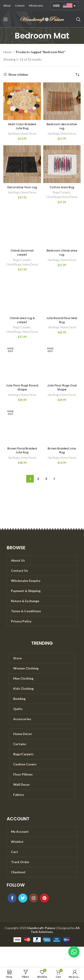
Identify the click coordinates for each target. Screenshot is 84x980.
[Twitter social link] (23, 898)
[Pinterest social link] (44, 898)
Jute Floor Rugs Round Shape (22, 387)
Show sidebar (18, 75)
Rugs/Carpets (61, 192)
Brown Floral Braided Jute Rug (22, 450)
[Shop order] (77, 75)
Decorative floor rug (22, 187)
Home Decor (29, 134)
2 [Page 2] (38, 479)
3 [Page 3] (46, 479)
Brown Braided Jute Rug (62, 450)
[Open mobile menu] (6, 19)
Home (8, 52)
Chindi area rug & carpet (22, 320)
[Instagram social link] (34, 898)
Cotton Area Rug (62, 187)
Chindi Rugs (53, 197)
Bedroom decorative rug (62, 126)
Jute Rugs (14, 134)
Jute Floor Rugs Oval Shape (62, 387)
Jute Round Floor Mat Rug (62, 320)
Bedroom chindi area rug (62, 253)
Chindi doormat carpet (22, 253)
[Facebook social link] (12, 898)
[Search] (78, 19)
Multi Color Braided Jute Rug (22, 126)
